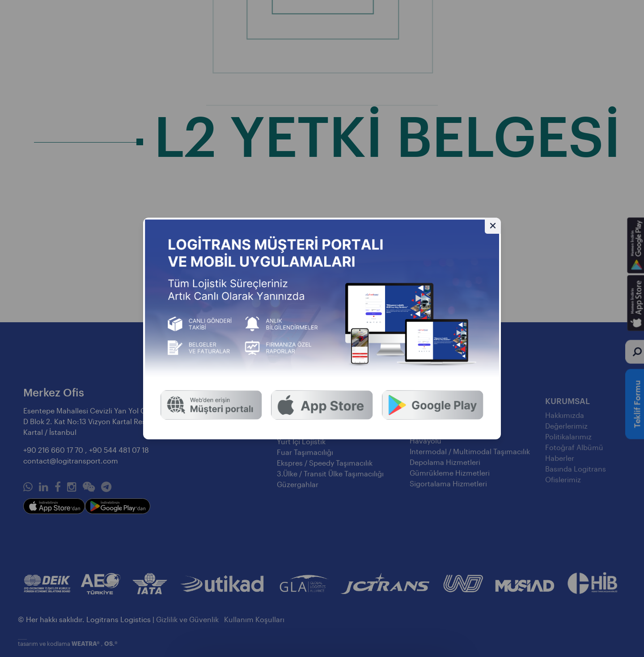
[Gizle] (493, 226)
